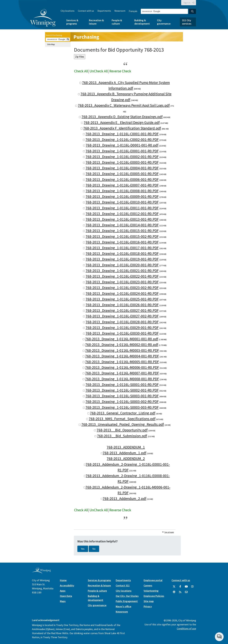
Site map (149, 601)
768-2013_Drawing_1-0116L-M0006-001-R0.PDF (122, 367)
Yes (83, 549)
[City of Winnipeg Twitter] (174, 587)
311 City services (187, 22)
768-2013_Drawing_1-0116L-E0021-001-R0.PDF (122, 271)
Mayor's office (124, 606)
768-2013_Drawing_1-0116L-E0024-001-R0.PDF (122, 293)
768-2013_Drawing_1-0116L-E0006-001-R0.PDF (122, 179)
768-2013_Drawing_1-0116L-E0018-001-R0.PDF (122, 253)
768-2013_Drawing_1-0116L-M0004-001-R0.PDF (122, 356)
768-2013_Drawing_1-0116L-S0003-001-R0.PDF (122, 396)
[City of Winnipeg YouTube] (186, 587)
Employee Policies (154, 596)
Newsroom (120, 11)
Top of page (169, 532)
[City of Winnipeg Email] (186, 592)
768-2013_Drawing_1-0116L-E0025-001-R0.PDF (122, 299)
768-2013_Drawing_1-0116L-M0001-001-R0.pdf (122, 339)
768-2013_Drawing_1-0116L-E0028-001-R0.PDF (122, 322)
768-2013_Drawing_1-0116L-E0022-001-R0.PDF (122, 276)
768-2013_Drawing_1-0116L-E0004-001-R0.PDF (122, 168)
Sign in (187, 3)
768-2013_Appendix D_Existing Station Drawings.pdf (122, 117)
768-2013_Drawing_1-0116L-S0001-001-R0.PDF (122, 385)
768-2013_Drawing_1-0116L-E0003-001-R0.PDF (122, 162)
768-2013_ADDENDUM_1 (126, 447)
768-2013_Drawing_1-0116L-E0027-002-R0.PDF (122, 316)
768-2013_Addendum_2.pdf (125, 499)
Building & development (142, 22)
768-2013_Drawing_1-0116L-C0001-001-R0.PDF (122, 134)
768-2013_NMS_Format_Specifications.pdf (122, 419)
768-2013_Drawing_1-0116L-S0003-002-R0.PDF (122, 402)
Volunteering (151, 591)
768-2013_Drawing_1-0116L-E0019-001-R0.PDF (122, 259)
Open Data (66, 596)
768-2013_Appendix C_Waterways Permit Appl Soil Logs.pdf (124, 105)
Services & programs (72, 22)
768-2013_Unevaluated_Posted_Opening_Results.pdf (123, 424)
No (94, 549)
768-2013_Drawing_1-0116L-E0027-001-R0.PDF (122, 310)
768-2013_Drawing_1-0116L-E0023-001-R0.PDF (122, 282)
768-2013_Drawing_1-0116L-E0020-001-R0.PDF (122, 265)
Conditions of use (186, 629)
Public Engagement (127, 601)
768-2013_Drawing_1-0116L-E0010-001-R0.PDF (122, 202)
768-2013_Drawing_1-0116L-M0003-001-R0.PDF (122, 350)
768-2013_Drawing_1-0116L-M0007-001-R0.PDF (122, 373)
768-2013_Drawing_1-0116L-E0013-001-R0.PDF (122, 219)
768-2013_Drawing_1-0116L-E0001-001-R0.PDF (122, 151)
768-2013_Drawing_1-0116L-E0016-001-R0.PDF (122, 242)
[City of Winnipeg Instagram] (192, 587)
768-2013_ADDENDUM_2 (126, 459)
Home (63, 580)
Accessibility (67, 586)
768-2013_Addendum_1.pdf (125, 453)
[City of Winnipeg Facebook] (180, 587)
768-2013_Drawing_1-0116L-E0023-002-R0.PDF (122, 288)
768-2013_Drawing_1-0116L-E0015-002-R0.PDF (122, 236)
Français (133, 11)
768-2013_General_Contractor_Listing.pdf (123, 413)
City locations (68, 11)
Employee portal (153, 580)
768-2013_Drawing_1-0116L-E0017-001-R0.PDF (122, 248)
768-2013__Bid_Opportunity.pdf (122, 430)
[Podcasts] (174, 592)
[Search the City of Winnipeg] (164, 11)
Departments (104, 11)
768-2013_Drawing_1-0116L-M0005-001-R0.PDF (122, 362)
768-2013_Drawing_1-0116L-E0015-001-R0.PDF (122, 231)
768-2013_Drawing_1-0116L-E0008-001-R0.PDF (122, 191)
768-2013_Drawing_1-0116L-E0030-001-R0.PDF (122, 333)
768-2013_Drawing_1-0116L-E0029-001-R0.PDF (122, 328)
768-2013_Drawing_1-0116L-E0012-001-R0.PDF (122, 214)
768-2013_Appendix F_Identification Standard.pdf (122, 128)
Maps (63, 601)
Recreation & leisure (96, 22)
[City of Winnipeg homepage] (41, 573)
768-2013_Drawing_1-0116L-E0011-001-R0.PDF (122, 208)
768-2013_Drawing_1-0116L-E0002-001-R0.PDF (122, 157)
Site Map (51, 44)
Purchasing (86, 37)
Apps (63, 591)
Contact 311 (123, 586)
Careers (148, 586)
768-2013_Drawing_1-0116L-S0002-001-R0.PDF (122, 390)
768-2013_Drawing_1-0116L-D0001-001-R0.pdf (122, 145)
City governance (164, 22)
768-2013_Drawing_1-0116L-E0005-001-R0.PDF (122, 174)
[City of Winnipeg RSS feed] (180, 592)
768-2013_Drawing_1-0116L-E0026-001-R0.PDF (122, 305)
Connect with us (86, 11)
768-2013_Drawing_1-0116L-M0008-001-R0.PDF (122, 379)
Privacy (148, 606)
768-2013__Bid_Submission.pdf (122, 436)
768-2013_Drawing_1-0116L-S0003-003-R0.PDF (122, 407)
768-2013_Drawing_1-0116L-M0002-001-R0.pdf (122, 345)
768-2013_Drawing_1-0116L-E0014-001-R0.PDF (122, 225)
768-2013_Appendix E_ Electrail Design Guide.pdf (122, 123)
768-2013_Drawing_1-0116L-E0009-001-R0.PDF (122, 196)
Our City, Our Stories (127, 596)
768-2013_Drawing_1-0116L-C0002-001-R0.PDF (122, 140)
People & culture (117, 22)
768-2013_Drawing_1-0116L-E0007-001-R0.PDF (122, 185)
